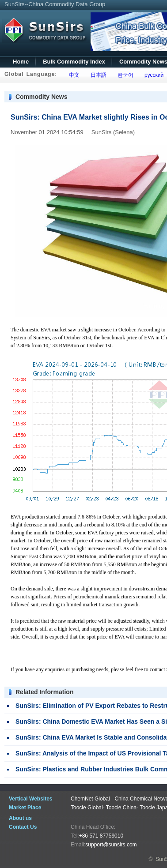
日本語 (97, 75)
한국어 (124, 75)
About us (20, 818)
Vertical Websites (31, 799)
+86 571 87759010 (101, 836)
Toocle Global (87, 808)
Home (21, 62)
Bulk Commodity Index (74, 62)
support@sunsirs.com (111, 845)
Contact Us (23, 827)
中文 (73, 75)
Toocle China (121, 808)
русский (152, 75)
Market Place (25, 808)
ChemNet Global (90, 799)
